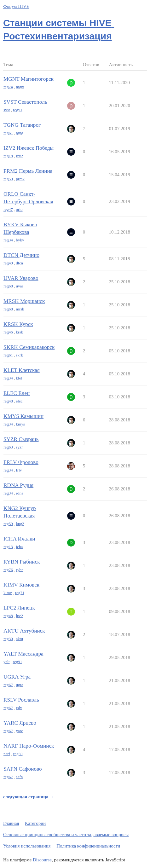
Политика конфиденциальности (88, 846)
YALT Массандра (23, 654)
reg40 (8, 263)
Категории (35, 823)
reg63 (8, 447)
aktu (20, 639)
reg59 (8, 179)
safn (20, 777)
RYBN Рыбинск (22, 562)
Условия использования (27, 846)
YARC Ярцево (20, 723)
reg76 (8, 570)
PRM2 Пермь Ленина (28, 171)
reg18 (8, 156)
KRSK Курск (18, 324)
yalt (7, 662)
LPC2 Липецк (19, 608)
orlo (19, 209)
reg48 (8, 401)
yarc (20, 731)
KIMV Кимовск (21, 585)
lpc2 (20, 616)
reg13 (8, 547)
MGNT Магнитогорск (29, 79)
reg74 (8, 87)
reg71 (20, 593)
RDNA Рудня (18, 485)
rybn (20, 570)
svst (7, 110)
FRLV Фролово (21, 462)
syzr (20, 447)
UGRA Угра (17, 677)
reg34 (8, 240)
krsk (20, 332)
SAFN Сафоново (23, 769)
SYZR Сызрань (21, 439)
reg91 (18, 110)
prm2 (20, 179)
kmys (20, 424)
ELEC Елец (17, 393)
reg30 (8, 639)
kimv (8, 593)
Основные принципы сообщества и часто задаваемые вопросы (66, 835)
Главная (11, 823)
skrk (20, 355)
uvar (20, 286)
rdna (20, 493)
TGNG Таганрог (22, 125)
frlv (19, 470)
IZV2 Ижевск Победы (29, 148)
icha (20, 547)
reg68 (8, 286)
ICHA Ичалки (19, 539)
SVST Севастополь (25, 102)
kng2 (20, 524)
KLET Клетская (22, 370)
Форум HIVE (16, 6)
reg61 (8, 133)
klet (19, 378)
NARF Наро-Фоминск (29, 746)
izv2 (20, 156)
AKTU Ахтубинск (24, 631)
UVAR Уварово (21, 278)
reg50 (18, 754)
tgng (20, 133)
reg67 (8, 685)
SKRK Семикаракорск (29, 347)
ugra (20, 685)
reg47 (8, 209)
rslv (19, 708)
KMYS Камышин (23, 416)
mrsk (20, 309)
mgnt (20, 87)
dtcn (20, 263)
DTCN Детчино (21, 255)
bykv (20, 240)
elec (19, 401)
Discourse (42, 860)
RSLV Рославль (21, 700)
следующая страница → (29, 797)
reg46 (8, 332)
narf (7, 754)
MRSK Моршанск (24, 301)
